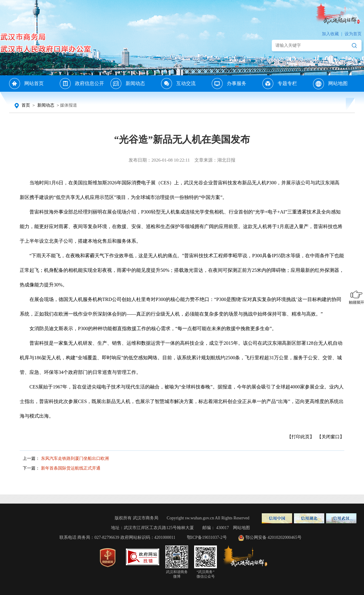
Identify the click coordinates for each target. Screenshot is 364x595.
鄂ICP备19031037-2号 (207, 537)
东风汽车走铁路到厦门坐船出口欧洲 (75, 458)
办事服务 (237, 83)
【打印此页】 (301, 437)
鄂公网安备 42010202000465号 (270, 537)
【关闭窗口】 (331, 437)
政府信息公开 (89, 83)
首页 (26, 105)
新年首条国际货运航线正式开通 (71, 468)
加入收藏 (330, 34)
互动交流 (186, 83)
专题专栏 (287, 83)
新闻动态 (135, 83)
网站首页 (34, 83)
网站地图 (338, 83)
